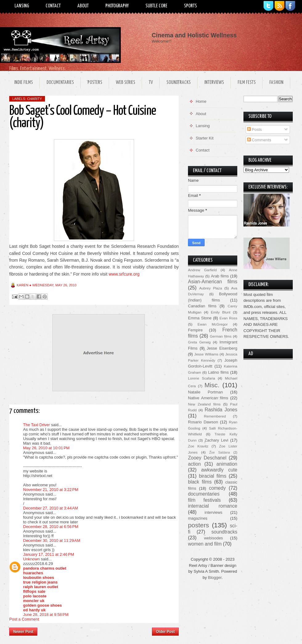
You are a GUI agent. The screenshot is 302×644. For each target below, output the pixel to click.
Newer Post (23, 632)
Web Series (126, 83)
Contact (53, 6)
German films (221, 336)
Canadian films (202, 306)
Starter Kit (205, 138)
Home (95, 630)
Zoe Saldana (220, 453)
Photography (117, 6)
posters (198, 525)
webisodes (213, 538)
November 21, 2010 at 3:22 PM (51, 490)
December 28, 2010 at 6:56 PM (51, 527)
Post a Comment (24, 619)
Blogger (215, 578)
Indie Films (24, 83)
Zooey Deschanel (207, 458)
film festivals (204, 500)
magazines (198, 518)
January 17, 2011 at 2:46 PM (49, 554)
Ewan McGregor (213, 324)
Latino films (218, 372)
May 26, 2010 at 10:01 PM (46, 448)
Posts (255, 129)
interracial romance (213, 506)
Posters (95, 83)
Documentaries (60, 83)
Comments (259, 140)
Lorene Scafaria (202, 378)
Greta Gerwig (199, 342)
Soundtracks (179, 83)
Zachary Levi (216, 440)
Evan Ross (228, 318)
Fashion (276, 83)
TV (151, 83)
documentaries (204, 494)
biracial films (212, 476)
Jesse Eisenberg (222, 348)
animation (227, 464)
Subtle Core (156, 6)
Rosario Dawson (203, 422)
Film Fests (247, 83)
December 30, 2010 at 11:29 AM (52, 540)
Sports (190, 6)
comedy (217, 488)
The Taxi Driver (37, 425)
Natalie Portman (205, 392)
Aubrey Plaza (211, 288)
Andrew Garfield (202, 270)
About (83, 6)
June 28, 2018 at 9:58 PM (46, 615)
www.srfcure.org (124, 274)
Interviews (214, 83)
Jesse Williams (206, 354)
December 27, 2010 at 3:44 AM (51, 508)
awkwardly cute (219, 470)
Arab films (220, 276)
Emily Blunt (220, 312)
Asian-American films (213, 282)
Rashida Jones (221, 410)
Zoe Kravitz (198, 446)
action (194, 464)
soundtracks (224, 532)
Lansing (22, 6)
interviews (214, 512)
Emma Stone (200, 318)
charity (35, 99)
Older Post (165, 632)
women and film (205, 544)
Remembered (215, 416)
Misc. (212, 385)
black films (200, 482)
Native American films (208, 398)
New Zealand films (204, 404)
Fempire (195, 330)
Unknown (31, 559)
